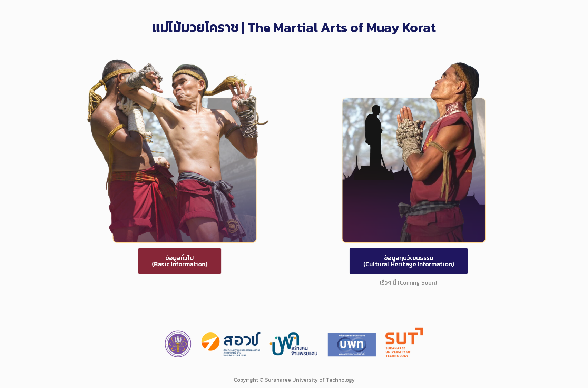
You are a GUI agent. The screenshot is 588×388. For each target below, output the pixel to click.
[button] (161, 261)
